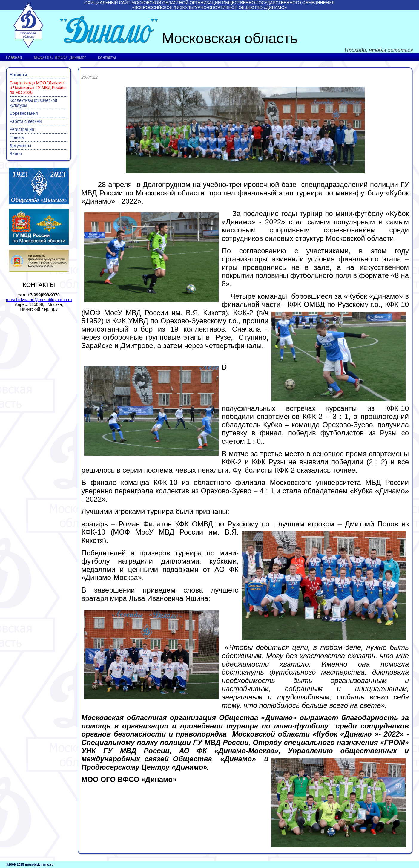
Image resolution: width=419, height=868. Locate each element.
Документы (20, 146)
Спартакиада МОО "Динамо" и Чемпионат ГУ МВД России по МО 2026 (38, 88)
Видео (16, 154)
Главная (14, 57)
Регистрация (22, 129)
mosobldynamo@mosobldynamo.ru (39, 300)
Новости (18, 75)
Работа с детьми (26, 121)
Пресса (17, 137)
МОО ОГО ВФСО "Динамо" (60, 57)
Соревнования (24, 113)
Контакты (107, 57)
